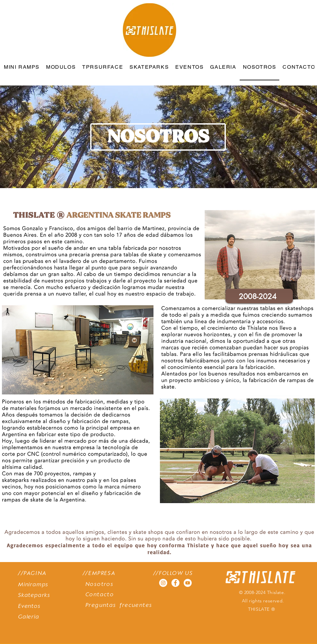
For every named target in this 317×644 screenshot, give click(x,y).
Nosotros (99, 584)
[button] (158, 137)
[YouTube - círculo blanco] (188, 583)
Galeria (29, 617)
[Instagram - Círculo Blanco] (163, 583)
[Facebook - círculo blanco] (175, 583)
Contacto (100, 595)
